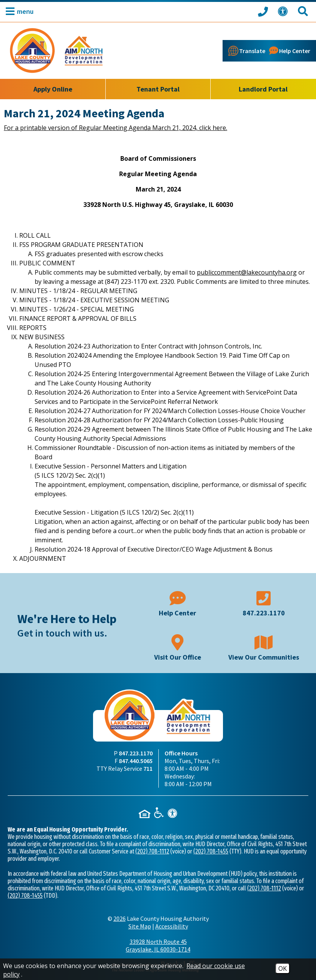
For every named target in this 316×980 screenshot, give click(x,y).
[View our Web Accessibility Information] (284, 11)
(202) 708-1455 (211, 851)
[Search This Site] (304, 11)
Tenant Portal (158, 89)
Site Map (140, 926)
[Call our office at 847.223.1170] (264, 11)
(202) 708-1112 (152, 851)
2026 (120, 918)
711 (148, 768)
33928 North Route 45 (158, 945)
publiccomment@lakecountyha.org (247, 272)
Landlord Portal (263, 89)
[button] (18, 11)
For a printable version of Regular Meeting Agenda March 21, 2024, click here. (116, 128)
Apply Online (53, 89)
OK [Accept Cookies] (283, 968)
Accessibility (172, 926)
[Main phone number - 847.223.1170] (264, 603)
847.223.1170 (136, 753)
